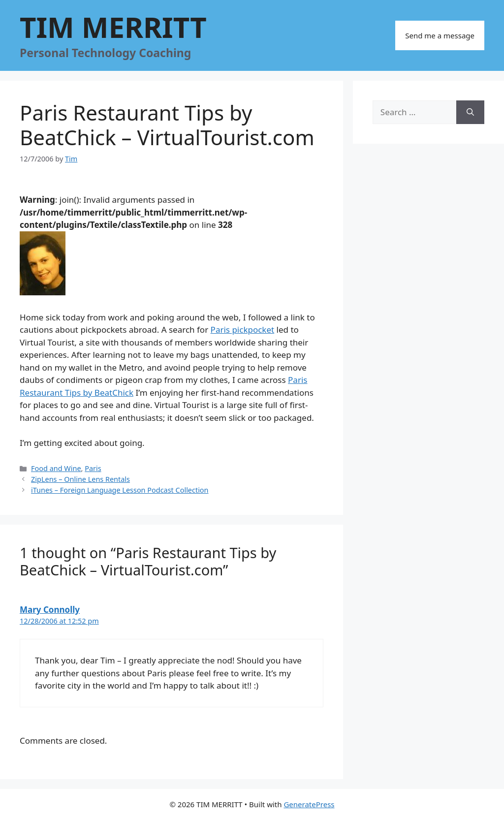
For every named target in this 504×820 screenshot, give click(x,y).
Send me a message (440, 35)
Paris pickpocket (243, 330)
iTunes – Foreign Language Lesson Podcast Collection (120, 490)
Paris (93, 468)
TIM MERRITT (113, 27)
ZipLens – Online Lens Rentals (80, 479)
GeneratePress (309, 804)
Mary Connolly (50, 610)
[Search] (470, 112)
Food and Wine (56, 468)
